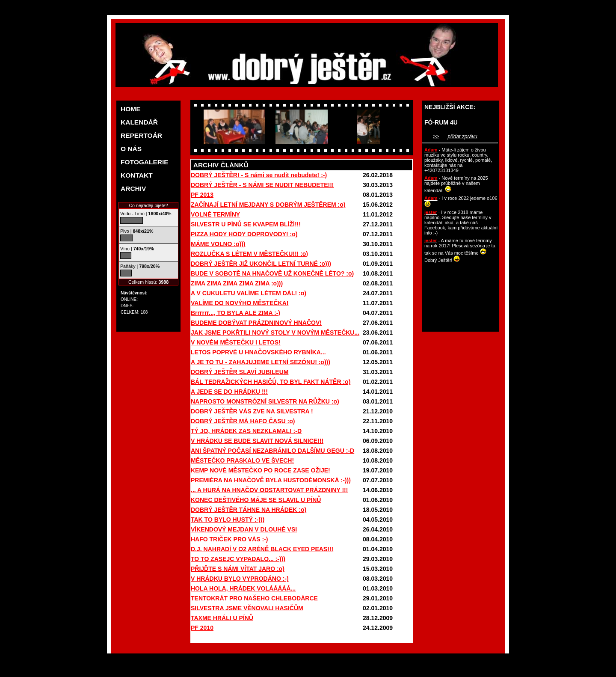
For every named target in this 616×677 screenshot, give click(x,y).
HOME (131, 109)
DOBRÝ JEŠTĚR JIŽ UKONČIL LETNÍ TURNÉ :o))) (261, 264)
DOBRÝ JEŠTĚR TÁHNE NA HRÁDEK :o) (249, 510)
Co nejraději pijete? (148, 205)
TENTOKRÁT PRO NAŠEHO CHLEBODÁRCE (254, 598)
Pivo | (137, 231)
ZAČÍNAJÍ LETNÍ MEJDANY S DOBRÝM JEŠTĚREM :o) (268, 205)
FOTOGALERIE (145, 162)
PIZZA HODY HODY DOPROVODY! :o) (244, 234)
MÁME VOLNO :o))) (218, 244)
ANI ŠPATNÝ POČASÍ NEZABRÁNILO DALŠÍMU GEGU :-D (272, 451)
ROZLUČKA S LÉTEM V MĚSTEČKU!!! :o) (249, 254)
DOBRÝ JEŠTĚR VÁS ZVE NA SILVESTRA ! (252, 411)
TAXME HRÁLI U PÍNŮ (222, 618)
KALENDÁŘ (139, 122)
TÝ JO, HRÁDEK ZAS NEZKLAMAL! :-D (246, 431)
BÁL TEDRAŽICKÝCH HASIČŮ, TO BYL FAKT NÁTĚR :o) (271, 382)
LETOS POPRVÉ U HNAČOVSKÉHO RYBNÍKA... (258, 352)
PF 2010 (202, 628)
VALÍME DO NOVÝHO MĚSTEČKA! (240, 303)
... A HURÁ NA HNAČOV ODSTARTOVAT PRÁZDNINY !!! (269, 490)
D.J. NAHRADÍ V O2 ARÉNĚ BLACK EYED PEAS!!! (262, 549)
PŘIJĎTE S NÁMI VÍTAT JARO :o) (238, 569)
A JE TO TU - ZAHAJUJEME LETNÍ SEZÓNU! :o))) (261, 362)
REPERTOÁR (141, 135)
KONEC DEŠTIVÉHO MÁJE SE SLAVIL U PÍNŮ (256, 500)
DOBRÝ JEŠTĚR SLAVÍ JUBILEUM (240, 372)
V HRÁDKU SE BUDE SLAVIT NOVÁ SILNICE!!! (257, 441)
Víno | (137, 249)
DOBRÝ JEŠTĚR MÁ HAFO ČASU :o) (243, 421)
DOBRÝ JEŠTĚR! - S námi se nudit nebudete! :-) (259, 175)
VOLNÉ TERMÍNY (215, 214)
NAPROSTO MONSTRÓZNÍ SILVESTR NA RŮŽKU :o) (265, 401)
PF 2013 (202, 195)
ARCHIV (133, 189)
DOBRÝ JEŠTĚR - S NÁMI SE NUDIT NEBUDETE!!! (262, 185)
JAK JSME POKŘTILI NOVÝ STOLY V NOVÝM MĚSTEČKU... (275, 333)
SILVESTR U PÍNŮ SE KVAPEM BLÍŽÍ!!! (246, 224)
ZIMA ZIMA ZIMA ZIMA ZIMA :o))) (237, 283)
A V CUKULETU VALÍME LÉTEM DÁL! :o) (249, 293)
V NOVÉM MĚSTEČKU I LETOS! (236, 342)
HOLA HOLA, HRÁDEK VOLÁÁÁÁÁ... (243, 588)
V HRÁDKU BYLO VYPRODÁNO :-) (240, 579)
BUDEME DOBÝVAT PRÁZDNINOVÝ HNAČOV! (256, 323)
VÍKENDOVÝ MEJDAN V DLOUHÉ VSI (244, 529)
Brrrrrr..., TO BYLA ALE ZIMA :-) (235, 313)
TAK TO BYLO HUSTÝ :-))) (228, 520)
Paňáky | (140, 266)
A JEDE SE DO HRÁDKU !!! (229, 392)
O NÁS (131, 149)
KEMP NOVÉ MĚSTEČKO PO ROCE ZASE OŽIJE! (261, 470)
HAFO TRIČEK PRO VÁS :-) (229, 539)
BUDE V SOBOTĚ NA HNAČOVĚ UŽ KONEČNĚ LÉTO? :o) (272, 273)
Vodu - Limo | (146, 214)
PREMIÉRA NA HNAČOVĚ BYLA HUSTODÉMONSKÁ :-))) (271, 480)
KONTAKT (137, 175)
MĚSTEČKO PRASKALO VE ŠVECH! (242, 460)
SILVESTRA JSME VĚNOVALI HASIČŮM (247, 608)
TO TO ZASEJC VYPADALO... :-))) (238, 559)
